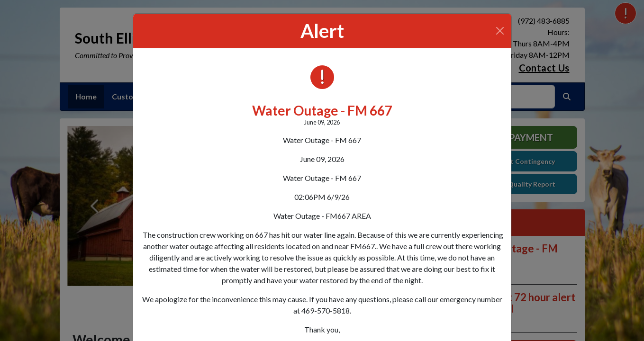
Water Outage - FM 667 (322, 110)
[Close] (500, 31)
